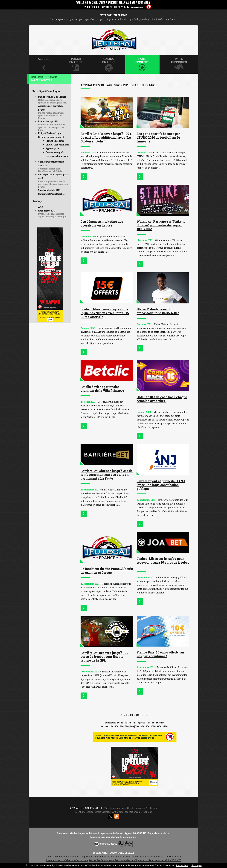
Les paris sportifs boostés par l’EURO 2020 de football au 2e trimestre (158, 137)
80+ (142, 726)
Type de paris (52, 148)
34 (134, 723)
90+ (148, 726)
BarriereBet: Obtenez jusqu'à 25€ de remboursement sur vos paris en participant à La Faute (107, 475)
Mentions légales (84, 812)
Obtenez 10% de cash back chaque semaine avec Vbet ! (162, 399)
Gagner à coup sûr (55, 152)
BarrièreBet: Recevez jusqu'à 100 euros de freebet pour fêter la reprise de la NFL (104, 656)
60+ (132, 726)
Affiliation (118, 812)
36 (141, 723)
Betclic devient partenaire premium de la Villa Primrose (102, 389)
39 (153, 723)
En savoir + (182, 865)
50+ (127, 726)
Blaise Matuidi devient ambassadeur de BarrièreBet (158, 311)
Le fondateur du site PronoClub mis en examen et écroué (107, 571)
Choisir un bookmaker (57, 145)
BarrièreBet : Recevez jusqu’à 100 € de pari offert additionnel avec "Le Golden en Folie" (106, 137)
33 (130, 723)
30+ (116, 726)
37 (145, 723)
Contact (148, 812)
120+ (165, 726)
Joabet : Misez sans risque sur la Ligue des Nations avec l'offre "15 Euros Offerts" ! (105, 313)
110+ (159, 726)
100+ (153, 726)
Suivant (160, 723)
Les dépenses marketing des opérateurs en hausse (102, 223)
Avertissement (103, 812)
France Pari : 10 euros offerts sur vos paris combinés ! (160, 654)
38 (149, 723)
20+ (111, 726)
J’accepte (197, 865)
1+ (102, 726)
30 (118, 723)
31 (122, 723)
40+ (122, 726)
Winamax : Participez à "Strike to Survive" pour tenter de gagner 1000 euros (161, 225)
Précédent (110, 723)
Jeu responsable (133, 812)
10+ (106, 726)
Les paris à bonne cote (57, 156)
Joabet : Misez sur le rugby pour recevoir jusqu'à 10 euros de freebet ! (163, 562)
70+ (137, 726)
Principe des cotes (55, 141)
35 (138, 723)
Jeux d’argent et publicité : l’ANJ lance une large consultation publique (161, 485)
